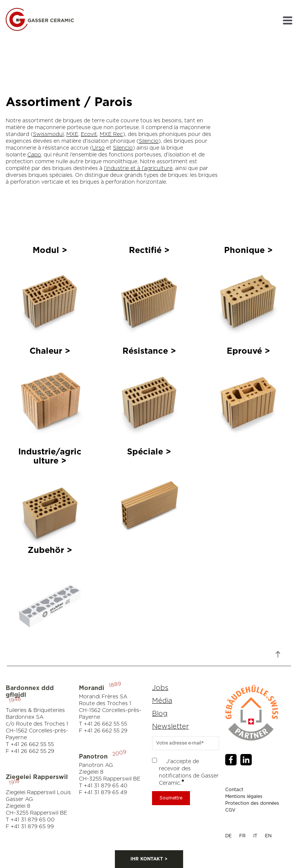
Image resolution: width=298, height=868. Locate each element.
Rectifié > (149, 250)
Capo (34, 155)
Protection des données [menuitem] (252, 803)
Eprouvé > (248, 351)
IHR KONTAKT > (149, 859)
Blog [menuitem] (160, 714)
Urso (98, 148)
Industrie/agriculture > (50, 456)
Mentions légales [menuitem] (244, 796)
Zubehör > (50, 550)
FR (242, 836)
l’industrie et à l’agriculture (138, 169)
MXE (72, 134)
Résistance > (149, 351)
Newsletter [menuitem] (170, 727)
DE (228, 836)
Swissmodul (48, 134)
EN (268, 836)
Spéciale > (149, 452)
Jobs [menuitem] (160, 688)
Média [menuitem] (162, 701)
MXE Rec (111, 134)
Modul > (50, 250)
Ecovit (89, 134)
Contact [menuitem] (234, 790)
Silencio (149, 141)
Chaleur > (50, 351)
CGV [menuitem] (230, 810)
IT (255, 836)
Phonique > (248, 250)
